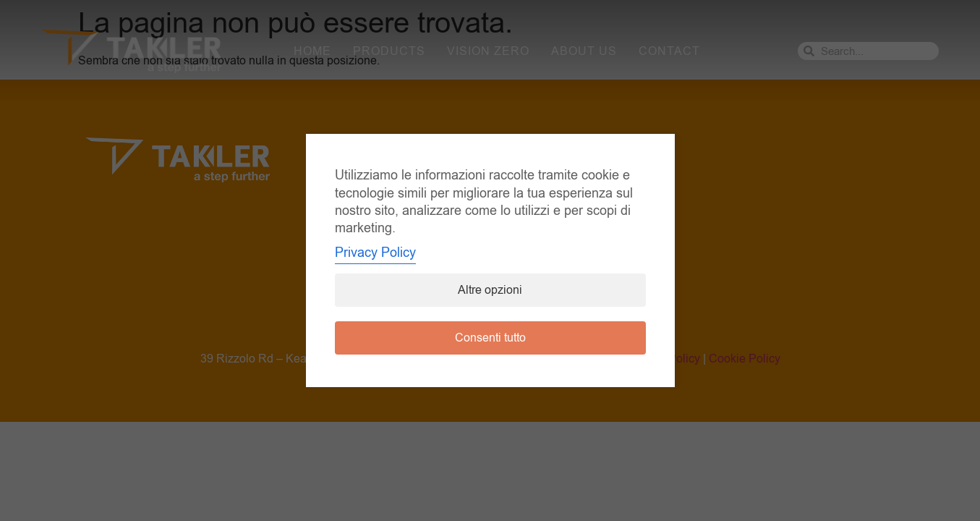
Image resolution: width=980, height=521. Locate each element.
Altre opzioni (490, 290)
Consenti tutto (490, 338)
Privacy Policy (375, 253)
